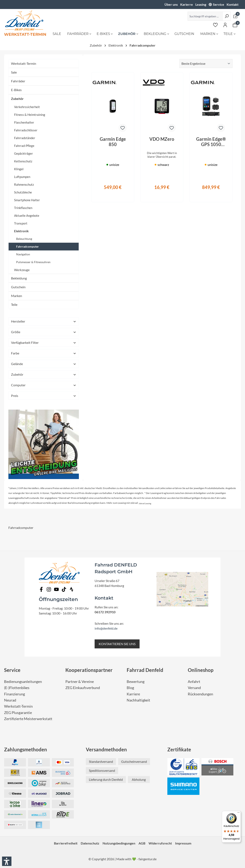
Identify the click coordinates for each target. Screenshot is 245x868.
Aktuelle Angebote (27, 216)
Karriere (133, 694)
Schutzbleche (23, 192)
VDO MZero (162, 139)
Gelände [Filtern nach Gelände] (44, 364)
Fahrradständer (25, 138)
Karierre (187, 4)
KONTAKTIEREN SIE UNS (117, 644)
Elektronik (21, 231)
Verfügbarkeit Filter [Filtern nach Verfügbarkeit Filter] (44, 342)
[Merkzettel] (215, 25)
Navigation (23, 254)
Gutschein (18, 287)
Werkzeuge (22, 270)
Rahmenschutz (24, 184)
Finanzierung (15, 694)
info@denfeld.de (106, 628)
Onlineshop (201, 670)
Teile (14, 304)
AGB (142, 843)
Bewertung (136, 682)
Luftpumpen (22, 177)
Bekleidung (19, 278)
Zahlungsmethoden (26, 749)
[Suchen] (227, 16)
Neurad (10, 700)
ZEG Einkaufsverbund (83, 688)
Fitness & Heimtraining (30, 115)
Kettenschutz (23, 161)
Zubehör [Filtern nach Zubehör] (44, 374)
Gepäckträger (23, 153)
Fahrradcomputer (27, 246)
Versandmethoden (106, 749)
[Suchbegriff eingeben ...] (205, 16)
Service (219, 4)
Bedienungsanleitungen (23, 682)
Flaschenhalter (24, 122)
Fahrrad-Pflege (24, 146)
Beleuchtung (24, 239)
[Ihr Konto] (225, 25)
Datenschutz (90, 843)
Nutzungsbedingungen (119, 843)
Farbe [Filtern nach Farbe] (44, 353)
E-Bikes (16, 90)
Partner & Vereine (80, 682)
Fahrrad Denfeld (145, 670)
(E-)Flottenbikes (17, 688)
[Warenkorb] (235, 25)
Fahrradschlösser (26, 130)
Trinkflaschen (23, 208)
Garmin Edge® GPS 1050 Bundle (211, 142)
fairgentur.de (148, 859)
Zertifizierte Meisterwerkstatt (28, 719)
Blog (130, 688)
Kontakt (233, 4)
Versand (194, 688)
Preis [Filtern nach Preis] (44, 396)
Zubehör (17, 99)
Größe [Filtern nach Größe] (44, 332)
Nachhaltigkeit (138, 700)
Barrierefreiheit (66, 843)
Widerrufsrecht (160, 843)
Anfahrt (194, 682)
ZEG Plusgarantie (18, 713)
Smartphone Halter (27, 200)
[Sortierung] (206, 64)
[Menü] (238, 813)
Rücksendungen (200, 694)
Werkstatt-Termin (24, 63)
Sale (14, 72)
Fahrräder (18, 81)
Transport (21, 223)
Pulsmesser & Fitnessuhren (33, 262)
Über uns (171, 4)
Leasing (201, 4)
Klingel (19, 169)
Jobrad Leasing (145, 503)
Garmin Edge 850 (113, 142)
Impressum (183, 843)
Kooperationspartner (89, 670)
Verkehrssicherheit (27, 107)
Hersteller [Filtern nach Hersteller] (44, 321)
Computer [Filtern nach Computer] (44, 385)
